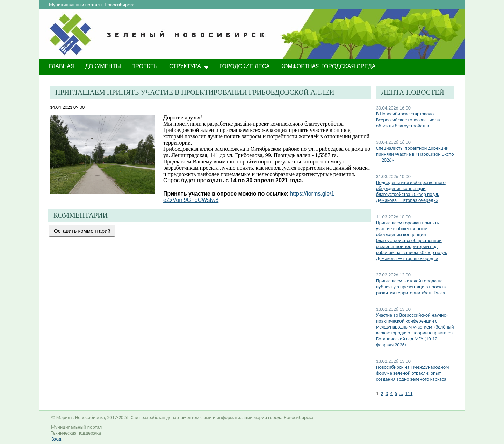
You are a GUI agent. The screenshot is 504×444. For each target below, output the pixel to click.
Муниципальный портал (76, 427)
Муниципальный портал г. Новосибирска (92, 5)
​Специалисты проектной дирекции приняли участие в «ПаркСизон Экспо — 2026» (415, 154)
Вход (56, 439)
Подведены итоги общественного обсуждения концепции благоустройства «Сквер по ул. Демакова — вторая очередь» (411, 191)
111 (409, 393)
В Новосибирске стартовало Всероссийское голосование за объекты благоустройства (408, 120)
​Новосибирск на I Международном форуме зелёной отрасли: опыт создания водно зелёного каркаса (413, 373)
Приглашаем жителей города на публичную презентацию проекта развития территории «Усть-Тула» (411, 287)
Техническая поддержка (76, 433)
